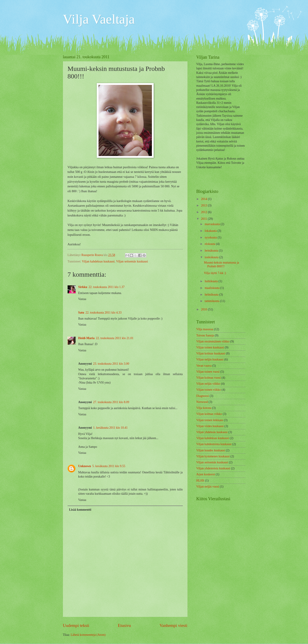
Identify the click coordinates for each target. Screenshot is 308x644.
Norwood (202, 402)
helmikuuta (212, 295)
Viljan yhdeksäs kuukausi (212, 432)
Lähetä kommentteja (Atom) (88, 635)
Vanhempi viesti (174, 625)
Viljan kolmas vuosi (209, 378)
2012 (204, 212)
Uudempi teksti (76, 625)
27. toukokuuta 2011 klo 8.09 (111, 402)
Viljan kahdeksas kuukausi (98, 261)
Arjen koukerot (206, 474)
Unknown (85, 466)
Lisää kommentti (80, 510)
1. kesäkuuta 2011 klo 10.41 (110, 428)
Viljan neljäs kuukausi (210, 359)
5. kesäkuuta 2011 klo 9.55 (109, 466)
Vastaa (82, 299)
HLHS (200, 481)
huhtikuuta (211, 281)
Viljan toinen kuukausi (210, 347)
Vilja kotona (204, 408)
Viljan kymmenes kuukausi (213, 456)
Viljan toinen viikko (209, 390)
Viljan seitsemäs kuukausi (132, 261)
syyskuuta (211, 237)
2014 (204, 199)
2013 (204, 205)
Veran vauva (204, 366)
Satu (81, 313)
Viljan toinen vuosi (208, 372)
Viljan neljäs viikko (208, 384)
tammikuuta (212, 301)
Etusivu (124, 625)
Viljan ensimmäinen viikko (213, 341)
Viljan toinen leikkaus (210, 420)
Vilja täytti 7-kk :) (215, 273)
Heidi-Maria (87, 338)
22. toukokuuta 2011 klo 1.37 (107, 287)
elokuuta (210, 244)
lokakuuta (211, 231)
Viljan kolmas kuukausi (211, 353)
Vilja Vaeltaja (99, 19)
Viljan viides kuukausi (210, 426)
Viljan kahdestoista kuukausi (214, 444)
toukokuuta (212, 257)
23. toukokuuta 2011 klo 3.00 (111, 364)
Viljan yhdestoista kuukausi (213, 468)
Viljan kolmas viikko (209, 414)
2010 (204, 309)
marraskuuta (213, 224)
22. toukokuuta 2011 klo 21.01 (115, 338)
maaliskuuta (212, 288)
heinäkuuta (212, 251)
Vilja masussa (205, 329)
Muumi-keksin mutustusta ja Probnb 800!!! (221, 264)
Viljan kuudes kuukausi (211, 450)
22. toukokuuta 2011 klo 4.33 (103, 313)
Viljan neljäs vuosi (208, 487)
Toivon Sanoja (205, 335)
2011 (204, 219)
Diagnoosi (203, 396)
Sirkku (83, 287)
